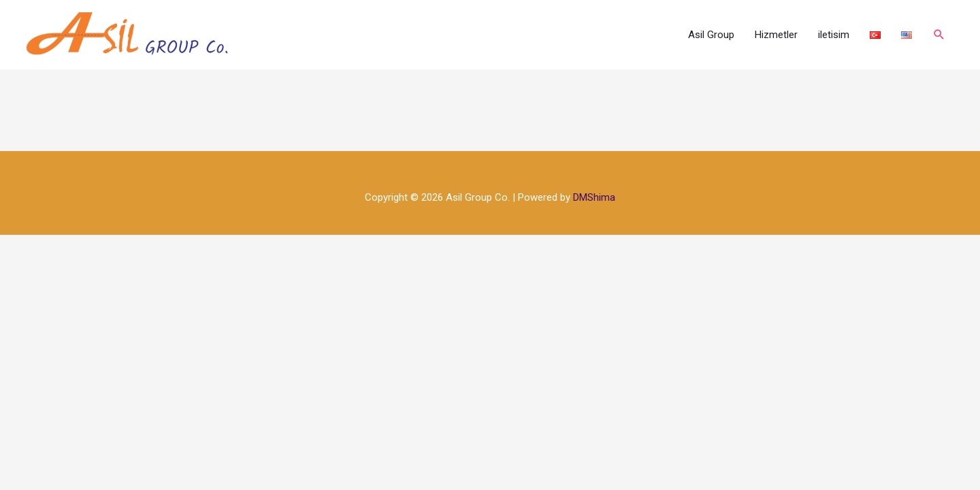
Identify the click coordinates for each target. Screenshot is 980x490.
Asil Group (711, 35)
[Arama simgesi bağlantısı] (939, 35)
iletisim (834, 35)
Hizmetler (776, 35)
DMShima (594, 197)
